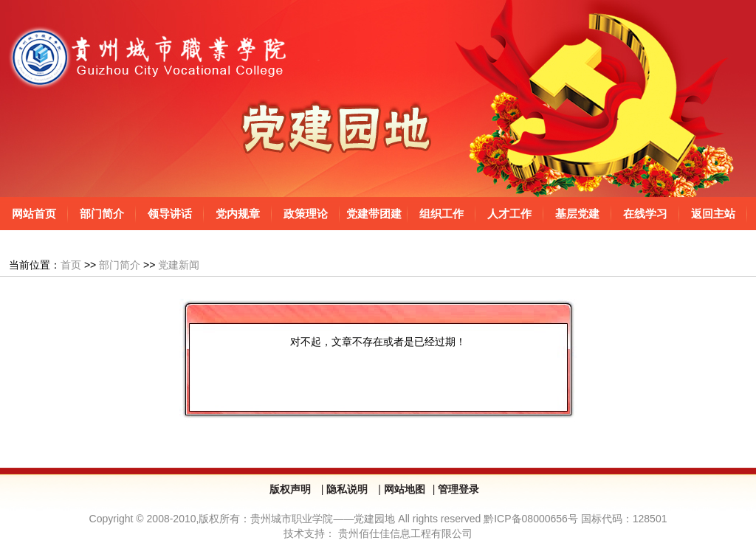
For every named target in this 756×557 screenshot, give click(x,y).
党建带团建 (374, 214)
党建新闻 (179, 265)
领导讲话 (170, 214)
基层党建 (577, 214)
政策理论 (306, 214)
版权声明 (292, 489)
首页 (71, 265)
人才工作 (509, 214)
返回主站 (713, 214)
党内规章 (238, 214)
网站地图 (405, 489)
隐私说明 (348, 489)
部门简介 (102, 214)
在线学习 (645, 214)
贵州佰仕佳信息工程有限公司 (405, 533)
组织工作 (441, 214)
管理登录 (458, 489)
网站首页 (34, 214)
